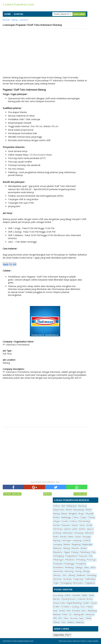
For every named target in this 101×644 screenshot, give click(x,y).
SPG (60, 618)
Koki (69, 611)
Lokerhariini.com (25, 641)
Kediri (56, 537)
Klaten (71, 537)
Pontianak (58, 564)
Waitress (80, 622)
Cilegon (57, 521)
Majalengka (87, 544)
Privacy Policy (80, 641)
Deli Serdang (84, 521)
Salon (93, 567)
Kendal (63, 537)
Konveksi (76, 611)
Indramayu (58, 529)
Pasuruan (83, 556)
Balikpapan (72, 506)
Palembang (85, 552)
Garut (82, 525)
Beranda (47, 494)
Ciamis (75, 517)
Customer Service (85, 599)
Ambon (57, 506)
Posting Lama (80, 494)
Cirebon (73, 521)
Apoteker (77, 595)
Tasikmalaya (90, 579)
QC (71, 614)
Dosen (94, 603)
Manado (75, 548)
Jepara (90, 529)
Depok (75, 525)
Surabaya (67, 579)
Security (74, 618)
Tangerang (78, 579)
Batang (56, 514)
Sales (86, 567)
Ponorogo (91, 560)
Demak (56, 525)
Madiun (67, 544)
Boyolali (90, 514)
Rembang (69, 567)
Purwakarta (81, 564)
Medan (84, 548)
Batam (89, 510)
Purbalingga (69, 564)
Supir (81, 618)
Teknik (88, 618)
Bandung (82, 506)
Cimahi (65, 521)
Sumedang (92, 575)
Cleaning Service (68, 599)
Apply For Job (10, 264)
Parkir (65, 614)
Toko (63, 622)
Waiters (71, 622)
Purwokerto (58, 567)
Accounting (58, 595)
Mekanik (57, 614)
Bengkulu (73, 514)
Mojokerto (58, 552)
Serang (78, 571)
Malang (67, 548)
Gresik (89, 525)
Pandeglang (58, 556)
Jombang (57, 533)
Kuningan (87, 537)
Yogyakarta (90, 583)
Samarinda (58, 571)
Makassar (57, 548)
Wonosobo (78, 583)
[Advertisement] (45, 52)
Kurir (84, 611)
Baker (85, 595)
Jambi (75, 529)
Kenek (62, 611)
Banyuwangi (79, 510)
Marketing (92, 611)
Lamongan (66, 540)
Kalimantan (68, 533)
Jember (82, 529)
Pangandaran (71, 556)
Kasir (56, 611)
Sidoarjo (57, 575)
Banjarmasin (59, 510)
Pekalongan (58, 560)
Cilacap (91, 517)
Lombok (87, 540)
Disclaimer (93, 641)
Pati (91, 556)
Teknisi (56, 622)
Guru (83, 607)
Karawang (79, 533)
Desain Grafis (59, 603)
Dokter (86, 603)
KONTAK (19, 14)
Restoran (90, 614)
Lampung (77, 540)
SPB (55, 618)
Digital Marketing (74, 603)
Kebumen (89, 533)
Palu (94, 552)
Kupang (57, 540)
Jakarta (68, 529)
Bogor (82, 514)
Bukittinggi (66, 517)
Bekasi (64, 514)
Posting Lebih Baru (12, 494)
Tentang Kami (65, 641)
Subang (72, 575)
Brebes (56, 517)
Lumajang (58, 544)
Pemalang (81, 560)
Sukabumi (81, 575)
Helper (90, 607)
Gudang (75, 607)
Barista (56, 599)
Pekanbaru (70, 560)
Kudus (78, 537)
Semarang (69, 571)
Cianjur (83, 517)
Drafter (56, 607)
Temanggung (66, 583)
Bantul (69, 510)
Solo (65, 575)
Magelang (76, 544)
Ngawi (67, 552)
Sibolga (86, 571)
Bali (63, 506)
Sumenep (57, 579)
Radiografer (79, 614)
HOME (8, 14)
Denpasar (66, 525)
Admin (68, 595)
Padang (75, 552)
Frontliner (66, 607)
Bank (92, 595)
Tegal (56, 583)
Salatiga (79, 567)
